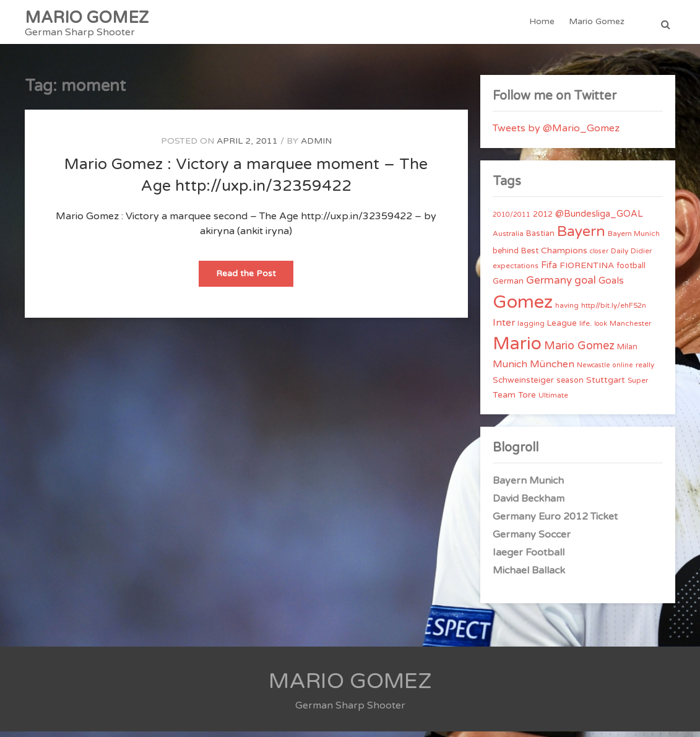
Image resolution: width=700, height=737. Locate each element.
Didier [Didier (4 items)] (641, 256)
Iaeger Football (529, 558)
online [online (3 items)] (623, 371)
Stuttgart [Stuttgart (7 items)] (606, 386)
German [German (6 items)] (508, 287)
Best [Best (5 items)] (530, 256)
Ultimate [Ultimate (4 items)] (553, 401)
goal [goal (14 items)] (585, 286)
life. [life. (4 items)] (585, 329)
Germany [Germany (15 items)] (549, 286)
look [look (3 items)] (601, 330)
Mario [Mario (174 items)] (517, 349)
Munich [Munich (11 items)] (510, 370)
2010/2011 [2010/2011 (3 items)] (512, 220)
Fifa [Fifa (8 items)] (549, 271)
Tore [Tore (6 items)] (527, 401)
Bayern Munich (528, 486)
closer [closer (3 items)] (599, 257)
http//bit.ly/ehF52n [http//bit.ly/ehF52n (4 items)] (614, 311)
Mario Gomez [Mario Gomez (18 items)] (579, 351)
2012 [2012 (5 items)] (543, 220)
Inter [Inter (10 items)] (504, 329)
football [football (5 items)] (631, 271)
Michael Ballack (529, 576)
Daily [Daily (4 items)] (620, 256)
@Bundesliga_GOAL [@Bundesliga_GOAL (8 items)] (599, 220)
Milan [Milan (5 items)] (627, 352)
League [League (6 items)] (562, 329)
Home (543, 24)
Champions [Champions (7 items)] (564, 256)
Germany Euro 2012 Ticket (555, 522)
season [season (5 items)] (570, 386)
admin (316, 146)
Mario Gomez (597, 24)
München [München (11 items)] (552, 370)
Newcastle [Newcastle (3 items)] (594, 371)
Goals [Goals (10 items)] (611, 286)
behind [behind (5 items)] (506, 256)
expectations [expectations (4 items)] (516, 271)
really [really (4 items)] (645, 370)
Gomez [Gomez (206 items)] (523, 307)
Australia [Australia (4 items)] (508, 239)
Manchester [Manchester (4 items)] (630, 329)
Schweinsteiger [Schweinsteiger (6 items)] (523, 386)
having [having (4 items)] (567, 311)
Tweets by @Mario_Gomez (556, 134)
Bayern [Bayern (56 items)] (581, 237)
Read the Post (255, 283)
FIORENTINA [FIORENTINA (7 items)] (587, 271)
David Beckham (529, 504)
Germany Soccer (532, 540)
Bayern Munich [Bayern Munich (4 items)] (634, 239)
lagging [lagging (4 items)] (531, 329)
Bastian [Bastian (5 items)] (540, 239)
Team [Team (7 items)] (504, 400)
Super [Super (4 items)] (638, 386)
